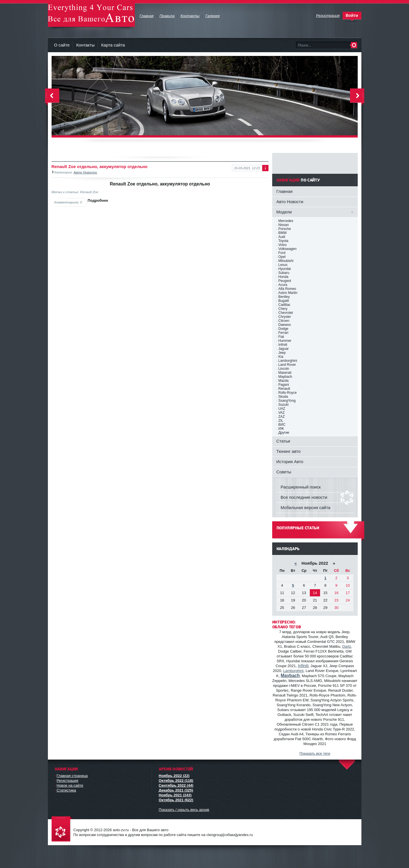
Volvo (283, 245)
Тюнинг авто (289, 451)
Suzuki (284, 405)
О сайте (62, 45)
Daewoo (285, 325)
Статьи (283, 441)
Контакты (85, 45)
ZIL (281, 421)
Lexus (283, 265)
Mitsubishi (286, 261)
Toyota (283, 241)
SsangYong (287, 401)
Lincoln (284, 369)
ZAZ (282, 417)
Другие (284, 433)
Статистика (66, 790)
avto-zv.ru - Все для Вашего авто (91, 14)
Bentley (284, 297)
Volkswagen (288, 249)
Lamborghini (288, 361)
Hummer (285, 341)
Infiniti (283, 345)
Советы (284, 472)
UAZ (282, 409)
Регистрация (68, 781)
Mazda (284, 381)
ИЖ (281, 429)
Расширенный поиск (301, 487)
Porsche (285, 229)
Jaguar (284, 349)
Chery (283, 309)
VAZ (282, 413)
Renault (284, 389)
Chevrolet (286, 313)
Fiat (281, 337)
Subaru (284, 273)
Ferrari (283, 333)
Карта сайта (113, 45)
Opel (282, 257)
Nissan (284, 225)
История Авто (290, 462)
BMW (283, 233)
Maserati (285, 373)
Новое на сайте (70, 785)
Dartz (347, 646)
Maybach (285, 377)
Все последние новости (304, 497)
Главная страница (72, 776)
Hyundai (285, 269)
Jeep (282, 353)
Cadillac (285, 305)
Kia (281, 357)
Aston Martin (288, 293)
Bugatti (284, 301)
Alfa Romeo (287, 289)
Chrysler (285, 317)
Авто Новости (85, 172)
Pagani (284, 385)
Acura (283, 285)
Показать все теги (315, 753)
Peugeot (285, 281)
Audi (282, 237)
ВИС (282, 425)
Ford (282, 253)
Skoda (283, 397)
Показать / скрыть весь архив (184, 810)
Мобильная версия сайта (306, 507)
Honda (283, 277)
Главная (285, 191)
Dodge (283, 329)
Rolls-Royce (288, 393)
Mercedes (286, 221)
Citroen (284, 321)
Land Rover (287, 365)
